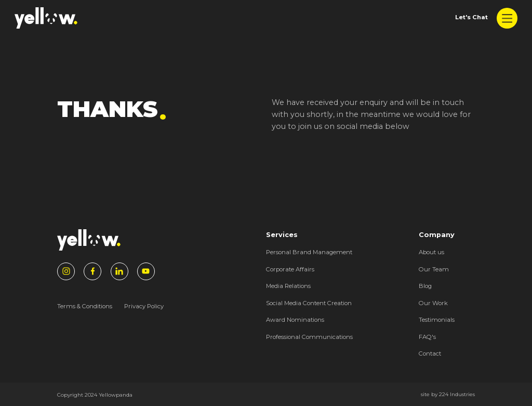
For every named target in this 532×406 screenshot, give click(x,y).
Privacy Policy (144, 306)
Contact (430, 353)
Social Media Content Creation (309, 303)
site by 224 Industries (448, 394)
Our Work (433, 303)
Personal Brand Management (309, 252)
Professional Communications (309, 337)
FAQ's (427, 337)
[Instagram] (66, 271)
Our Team (434, 269)
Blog (425, 286)
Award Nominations (295, 320)
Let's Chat (471, 17)
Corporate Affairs (290, 269)
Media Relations (288, 286)
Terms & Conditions (85, 306)
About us (431, 252)
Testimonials (437, 320)
